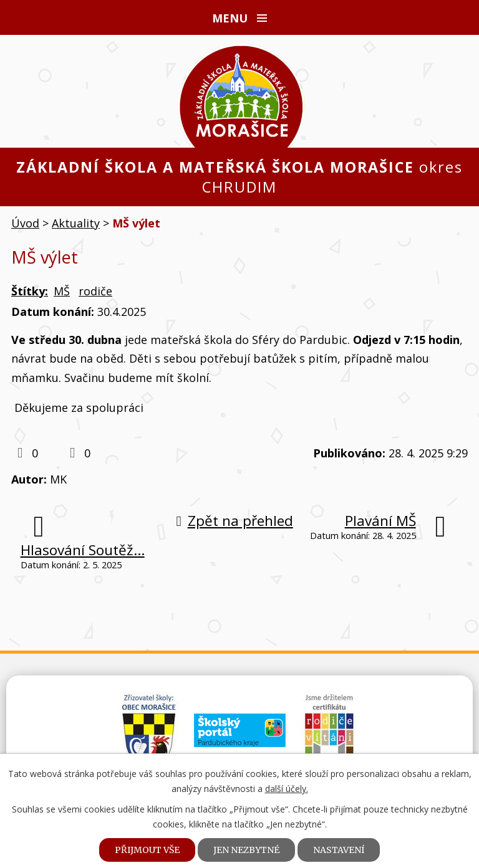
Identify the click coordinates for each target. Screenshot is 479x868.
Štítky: (30, 291)
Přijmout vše (147, 850)
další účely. (287, 789)
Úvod (25, 223)
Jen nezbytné (246, 850)
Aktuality (76, 223)
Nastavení (339, 850)
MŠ (62, 291)
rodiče (95, 291)
